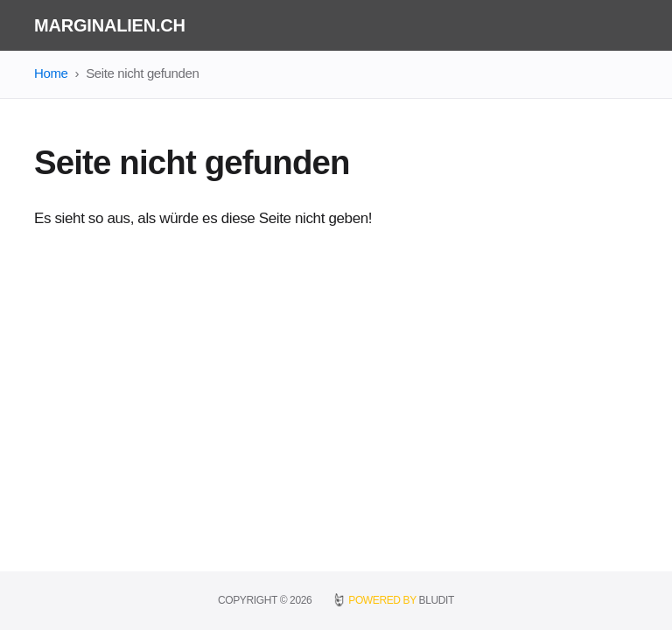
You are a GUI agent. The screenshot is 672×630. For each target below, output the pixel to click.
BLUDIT (437, 600)
